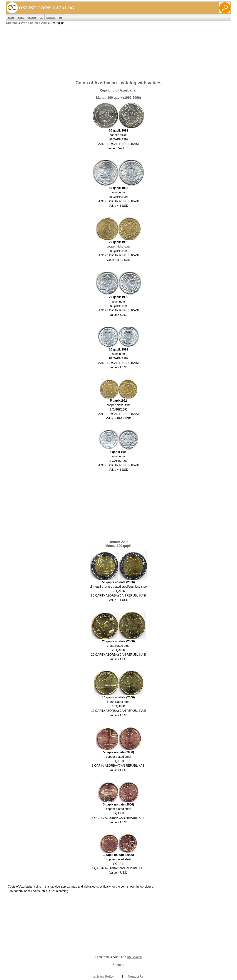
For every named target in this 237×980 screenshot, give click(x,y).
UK (61, 17)
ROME (11, 17)
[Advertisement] (118, 51)
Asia (44, 23)
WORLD (32, 17)
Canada (51, 17)
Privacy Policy (104, 976)
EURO (21, 17)
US (41, 17)
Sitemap (12, 23)
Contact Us (136, 976)
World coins (29, 23)
